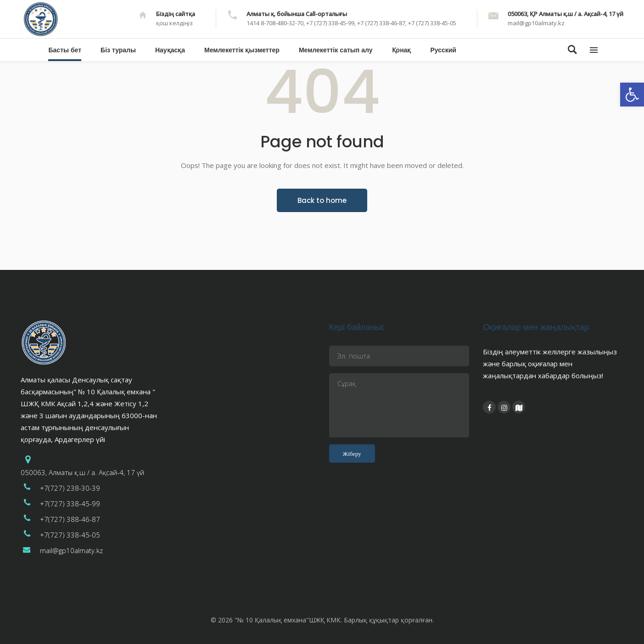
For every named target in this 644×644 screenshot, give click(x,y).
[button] (632, 95)
